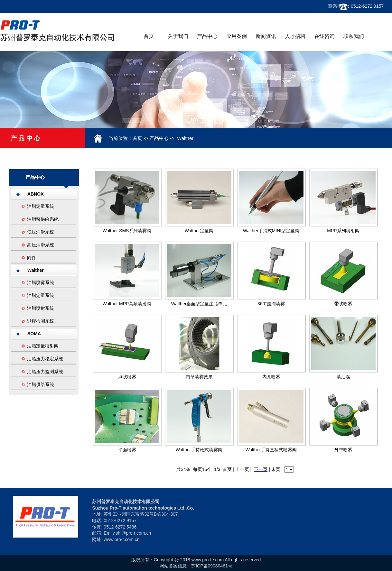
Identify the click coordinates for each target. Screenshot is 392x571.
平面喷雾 (127, 450)
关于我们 (178, 36)
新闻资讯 (266, 36)
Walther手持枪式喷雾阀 (199, 450)
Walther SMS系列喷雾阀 (127, 231)
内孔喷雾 (271, 377)
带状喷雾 (343, 304)
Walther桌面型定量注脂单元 (199, 304)
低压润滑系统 (41, 232)
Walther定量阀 (199, 231)
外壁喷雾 (343, 450)
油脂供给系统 (41, 384)
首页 (149, 36)
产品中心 (207, 36)
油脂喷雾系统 (41, 282)
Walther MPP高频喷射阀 (127, 304)
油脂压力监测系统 (45, 372)
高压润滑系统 (41, 245)
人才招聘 (295, 36)
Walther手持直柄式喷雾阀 (271, 450)
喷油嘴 (343, 377)
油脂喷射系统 (41, 308)
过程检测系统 (41, 321)
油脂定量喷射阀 (43, 346)
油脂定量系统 (41, 206)
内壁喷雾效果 (199, 377)
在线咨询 (324, 36)
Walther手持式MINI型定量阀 (271, 231)
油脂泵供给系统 (43, 219)
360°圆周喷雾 (271, 304)
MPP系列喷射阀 (343, 231)
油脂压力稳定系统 (45, 359)
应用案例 (237, 36)
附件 (32, 258)
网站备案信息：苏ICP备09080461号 (196, 566)
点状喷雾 (127, 377)
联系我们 (354, 36)
